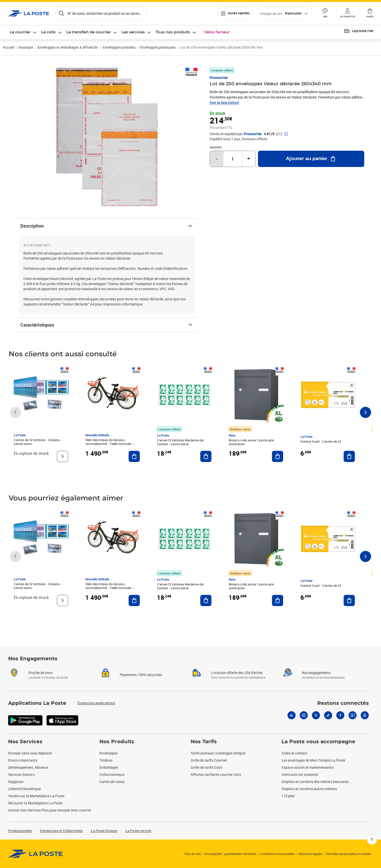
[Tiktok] (328, 715)
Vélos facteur (217, 32)
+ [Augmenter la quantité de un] (249, 159)
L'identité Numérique (24, 789)
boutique (26, 47)
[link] (35, 854)
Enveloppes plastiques (158, 47)
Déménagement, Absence (28, 767)
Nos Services (25, 742)
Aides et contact (294, 753)
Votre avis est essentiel (300, 774)
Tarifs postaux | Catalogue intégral (218, 753)
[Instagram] (304, 715)
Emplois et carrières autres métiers (309, 789)
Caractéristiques (107, 325)
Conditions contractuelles (277, 854)
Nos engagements (316, 673)
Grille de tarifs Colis (206, 767)
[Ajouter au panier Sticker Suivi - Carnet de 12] (349, 456)
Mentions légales (311, 854)
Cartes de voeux (112, 782)
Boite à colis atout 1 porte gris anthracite (251, 442)
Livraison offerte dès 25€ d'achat (237, 673)
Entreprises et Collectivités (61, 831)
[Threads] (365, 715)
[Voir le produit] (63, 456)
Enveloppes (109, 753)
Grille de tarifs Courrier (209, 760)
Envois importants (23, 760)
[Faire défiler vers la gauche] (16, 412)
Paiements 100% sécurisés (141, 675)
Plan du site (193, 854)
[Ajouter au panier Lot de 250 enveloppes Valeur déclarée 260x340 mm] (311, 159)
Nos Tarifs (204, 742)
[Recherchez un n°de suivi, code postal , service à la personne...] (101, 13)
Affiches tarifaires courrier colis (216, 774)
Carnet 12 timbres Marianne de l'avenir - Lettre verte (180, 442)
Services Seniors (21, 774)
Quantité (216, 147)
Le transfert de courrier (89, 32)
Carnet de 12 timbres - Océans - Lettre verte (38, 442)
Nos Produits (117, 742)
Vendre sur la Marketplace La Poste (36, 796)
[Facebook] (340, 715)
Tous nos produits (173, 32)
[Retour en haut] (372, 839)
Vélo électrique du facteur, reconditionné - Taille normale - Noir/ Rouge (109, 444)
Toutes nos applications (96, 703)
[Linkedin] (292, 715)
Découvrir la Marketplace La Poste (35, 803)
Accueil (9, 47)
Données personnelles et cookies (349, 854)
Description (107, 226)
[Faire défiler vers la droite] (365, 412)
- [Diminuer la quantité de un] (216, 159)
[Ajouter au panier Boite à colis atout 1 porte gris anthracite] (278, 456)
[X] (316, 715)
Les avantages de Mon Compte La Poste (313, 760)
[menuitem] (359, 31)
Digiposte (16, 782)
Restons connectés (343, 703)
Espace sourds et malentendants (308, 767)
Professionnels (20, 831)
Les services (133, 32)
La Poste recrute (138, 831)
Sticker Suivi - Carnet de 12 (321, 442)
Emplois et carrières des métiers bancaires (315, 782)
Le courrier (20, 32)
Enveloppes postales (119, 47)
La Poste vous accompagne (318, 742)
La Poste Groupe (104, 831)
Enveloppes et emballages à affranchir (68, 47)
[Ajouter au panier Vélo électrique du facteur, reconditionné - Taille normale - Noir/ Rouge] (134, 456)
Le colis (48, 32)
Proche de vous (41, 673)
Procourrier (219, 78)
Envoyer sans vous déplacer (30, 753)
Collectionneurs (112, 774)
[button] (347, 13)
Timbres (106, 760)
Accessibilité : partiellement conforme (230, 854)
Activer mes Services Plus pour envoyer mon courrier (50, 810)
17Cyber (288, 796)
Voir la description (224, 102)
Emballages (109, 767)
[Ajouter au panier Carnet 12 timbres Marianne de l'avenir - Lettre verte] (206, 456)
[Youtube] (353, 715)
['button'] (29, 13)
